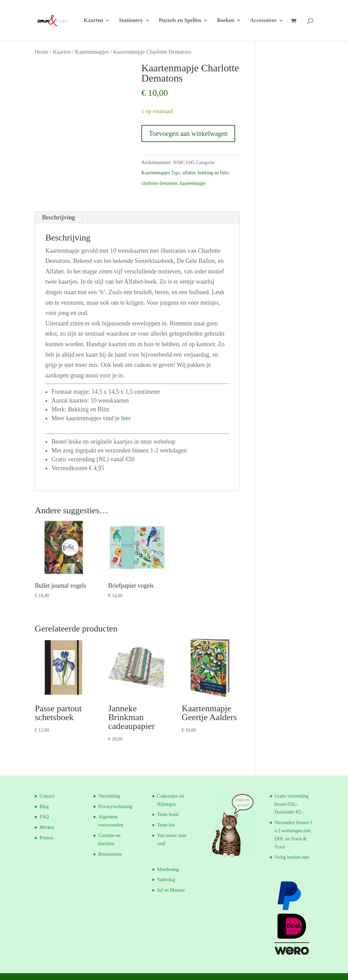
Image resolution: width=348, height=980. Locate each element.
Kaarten (94, 21)
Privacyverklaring (115, 807)
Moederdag (168, 869)
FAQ (44, 817)
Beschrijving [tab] (58, 217)
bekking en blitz (213, 173)
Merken (47, 827)
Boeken (226, 21)
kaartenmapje (193, 183)
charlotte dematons (159, 183)
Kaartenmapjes (92, 52)
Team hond (168, 814)
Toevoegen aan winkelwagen (188, 133)
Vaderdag (166, 880)
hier (126, 418)
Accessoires (263, 21)
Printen (46, 838)
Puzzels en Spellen (180, 21)
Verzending (109, 796)
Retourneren (110, 854)
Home (41, 52)
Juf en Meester (171, 890)
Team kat (166, 825)
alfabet (189, 173)
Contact (47, 796)
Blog (44, 807)
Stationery (131, 21)
